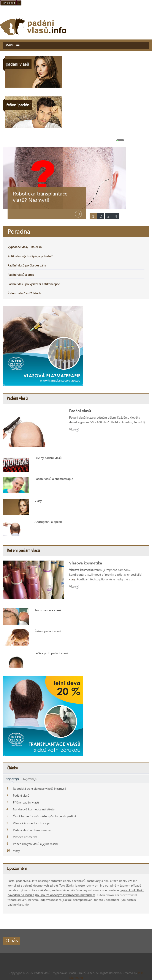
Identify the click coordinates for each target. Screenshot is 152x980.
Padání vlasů (80, 411)
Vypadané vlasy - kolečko (25, 247)
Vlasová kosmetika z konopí (31, 823)
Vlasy (38, 501)
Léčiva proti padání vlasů (51, 653)
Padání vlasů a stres (21, 275)
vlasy (72, 579)
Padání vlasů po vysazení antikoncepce (34, 284)
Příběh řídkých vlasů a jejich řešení (35, 844)
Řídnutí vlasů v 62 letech (24, 293)
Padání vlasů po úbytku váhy (27, 265)
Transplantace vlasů (48, 610)
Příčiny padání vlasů (48, 458)
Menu (12, 45)
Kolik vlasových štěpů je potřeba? (30, 256)
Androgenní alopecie (48, 522)
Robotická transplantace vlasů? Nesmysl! (40, 197)
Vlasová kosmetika (85, 563)
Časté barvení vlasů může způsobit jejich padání (44, 816)
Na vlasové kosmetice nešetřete (34, 809)
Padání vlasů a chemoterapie (54, 479)
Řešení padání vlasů (48, 631)
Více (74, 429)
